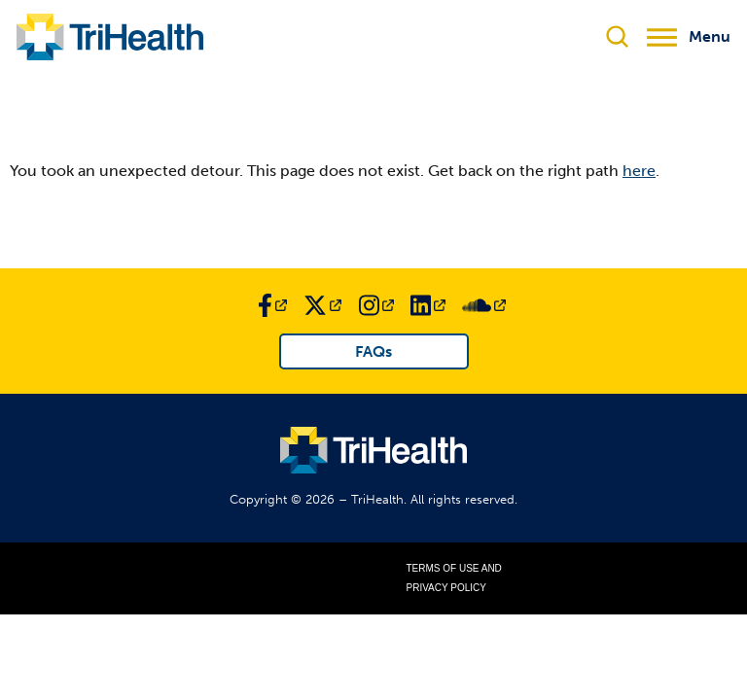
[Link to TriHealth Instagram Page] (376, 305)
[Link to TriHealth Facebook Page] (272, 305)
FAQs (373, 351)
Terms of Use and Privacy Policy (454, 578)
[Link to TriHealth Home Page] (110, 37)
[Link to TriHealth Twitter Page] (322, 305)
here (639, 171)
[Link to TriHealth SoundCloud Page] (484, 305)
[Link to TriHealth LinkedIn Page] (428, 305)
